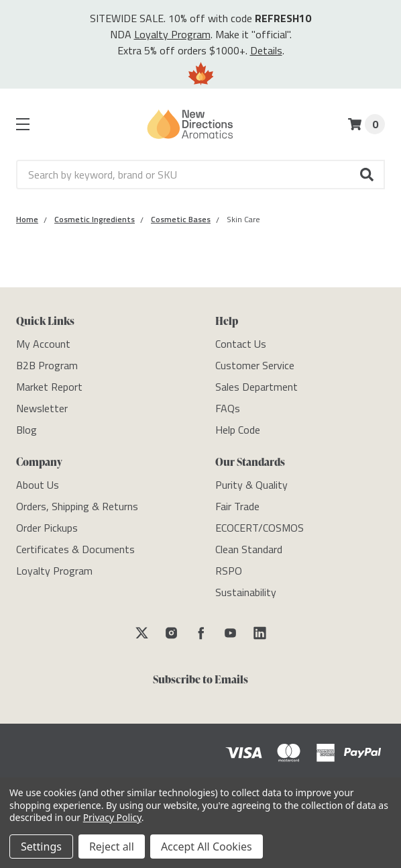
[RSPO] (229, 571)
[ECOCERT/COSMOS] (260, 528)
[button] (367, 175)
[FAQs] (228, 408)
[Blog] (26, 430)
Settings (41, 847)
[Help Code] (238, 430)
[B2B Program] (47, 365)
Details (266, 50)
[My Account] (43, 344)
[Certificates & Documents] (75, 549)
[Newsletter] (42, 408)
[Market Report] (49, 387)
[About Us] (38, 485)
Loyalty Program (172, 34)
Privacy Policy (112, 817)
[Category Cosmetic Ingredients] (95, 219)
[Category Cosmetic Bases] (181, 219)
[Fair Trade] (237, 506)
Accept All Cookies (207, 847)
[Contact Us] (241, 344)
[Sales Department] (256, 387)
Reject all (112, 847)
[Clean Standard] (249, 549)
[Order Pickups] (47, 528)
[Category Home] (27, 219)
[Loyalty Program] (54, 571)
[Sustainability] (246, 592)
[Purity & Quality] (251, 485)
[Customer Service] (255, 365)
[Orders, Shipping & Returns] (77, 506)
